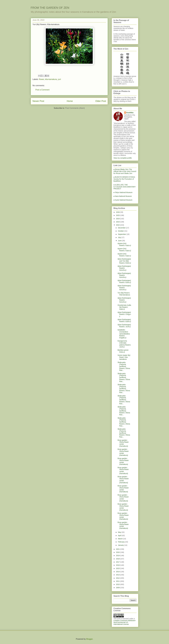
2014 (118, 572)
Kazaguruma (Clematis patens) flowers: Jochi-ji (124, 344)
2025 (118, 215)
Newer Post (38, 101)
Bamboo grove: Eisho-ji (123, 351)
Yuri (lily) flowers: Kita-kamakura (124, 294)
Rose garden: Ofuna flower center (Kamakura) (123, 443)
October (121, 231)
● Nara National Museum (123, 196)
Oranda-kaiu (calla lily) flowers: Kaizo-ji (124, 307)
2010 (118, 584)
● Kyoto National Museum (123, 200)
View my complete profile (123, 158)
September (122, 234)
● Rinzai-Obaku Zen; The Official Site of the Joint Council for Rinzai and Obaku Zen (125, 171)
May (120, 532)
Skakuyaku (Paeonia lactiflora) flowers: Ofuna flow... (124, 366)
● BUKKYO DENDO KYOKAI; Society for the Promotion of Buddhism (124, 179)
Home (70, 101)
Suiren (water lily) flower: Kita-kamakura (124, 357)
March (120, 539)
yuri (59, 79)
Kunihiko (130, 113)
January (121, 545)
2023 (118, 222)
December (122, 228)
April (120, 536)
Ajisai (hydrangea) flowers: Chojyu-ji (124, 314)
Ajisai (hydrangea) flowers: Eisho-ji (124, 281)
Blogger (89, 639)
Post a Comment (42, 90)
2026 (118, 212)
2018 (118, 559)
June (120, 241)
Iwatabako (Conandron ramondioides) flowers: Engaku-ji (124, 334)
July (120, 237)
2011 (118, 581)
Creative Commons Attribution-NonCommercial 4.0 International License (125, 622)
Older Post (101, 101)
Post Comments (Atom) (75, 108)
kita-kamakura (51, 79)
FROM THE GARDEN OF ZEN (50, 8)
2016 (118, 565)
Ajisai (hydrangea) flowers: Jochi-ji (124, 326)
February (121, 542)
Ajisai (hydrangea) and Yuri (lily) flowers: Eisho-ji (124, 261)
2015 (118, 568)
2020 (118, 552)
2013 (118, 575)
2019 (118, 555)
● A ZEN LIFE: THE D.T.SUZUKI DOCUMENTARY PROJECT (125, 187)
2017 (118, 562)
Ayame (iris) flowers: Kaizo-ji (124, 244)
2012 (118, 578)
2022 (118, 225)
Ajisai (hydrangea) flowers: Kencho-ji (124, 268)
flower (42, 79)
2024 (118, 219)
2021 (118, 549)
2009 (118, 588)
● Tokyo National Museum (123, 192)
